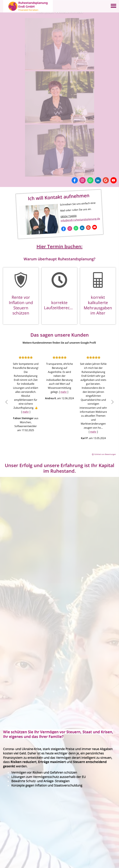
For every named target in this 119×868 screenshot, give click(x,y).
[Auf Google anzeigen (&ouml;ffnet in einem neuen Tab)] (106, 180)
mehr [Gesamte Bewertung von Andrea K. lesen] (64, 392)
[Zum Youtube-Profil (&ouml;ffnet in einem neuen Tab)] (114, 180)
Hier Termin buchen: (59, 246)
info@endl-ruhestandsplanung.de (80, 220)
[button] (7, 403)
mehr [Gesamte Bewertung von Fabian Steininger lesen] (26, 412)
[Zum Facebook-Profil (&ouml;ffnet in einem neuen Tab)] (75, 180)
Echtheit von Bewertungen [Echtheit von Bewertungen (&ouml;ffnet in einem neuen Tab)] (105, 454)
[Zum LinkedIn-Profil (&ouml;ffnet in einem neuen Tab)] (98, 180)
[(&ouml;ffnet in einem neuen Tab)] (60, 68)
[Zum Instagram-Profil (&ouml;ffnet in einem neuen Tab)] (82, 180)
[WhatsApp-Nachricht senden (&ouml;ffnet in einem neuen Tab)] (90, 180)
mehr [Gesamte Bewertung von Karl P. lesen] (93, 432)
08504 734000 (69, 216)
